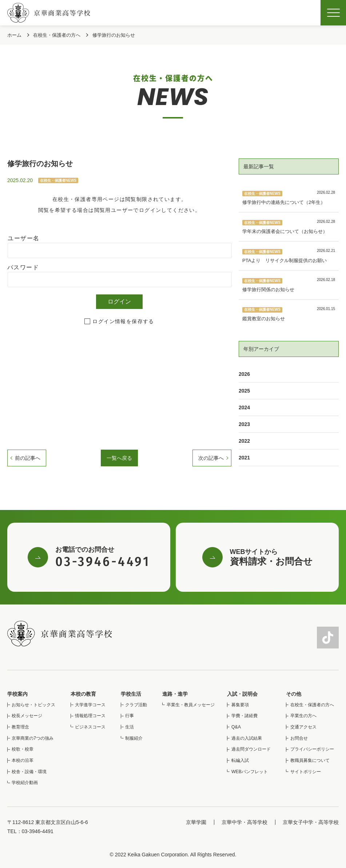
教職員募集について (310, 760)
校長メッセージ (27, 716)
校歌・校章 (23, 749)
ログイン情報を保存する (123, 321)
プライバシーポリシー (312, 749)
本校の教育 (83, 694)
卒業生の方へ (303, 716)
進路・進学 (175, 694)
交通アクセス (303, 727)
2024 (244, 407)
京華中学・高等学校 (244, 822)
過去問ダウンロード (251, 749)
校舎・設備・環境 (29, 772)
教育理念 (20, 727)
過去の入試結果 (247, 738)
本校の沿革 (23, 760)
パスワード (23, 267)
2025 (244, 391)
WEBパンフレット (250, 772)
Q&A (236, 727)
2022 (244, 441)
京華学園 (196, 822)
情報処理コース (90, 716)
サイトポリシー (306, 772)
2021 (244, 458)
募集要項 (240, 705)
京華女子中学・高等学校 (311, 822)
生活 (130, 727)
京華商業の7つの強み (33, 738)
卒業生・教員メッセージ (191, 705)
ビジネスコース (90, 727)
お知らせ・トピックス (33, 705)
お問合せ (299, 738)
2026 (244, 374)
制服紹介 (134, 738)
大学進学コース (90, 705)
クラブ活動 (136, 705)
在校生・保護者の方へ (312, 705)
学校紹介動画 (25, 783)
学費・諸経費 (244, 716)
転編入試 (240, 760)
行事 (130, 716)
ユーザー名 (23, 238)
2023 (244, 424)
